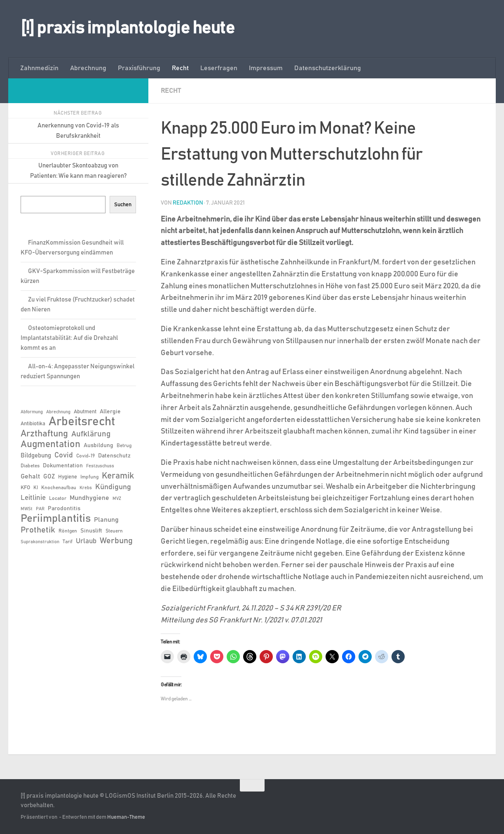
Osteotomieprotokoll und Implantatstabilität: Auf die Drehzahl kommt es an (69, 338)
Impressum (266, 68)
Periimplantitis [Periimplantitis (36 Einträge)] (56, 519)
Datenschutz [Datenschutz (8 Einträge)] (114, 456)
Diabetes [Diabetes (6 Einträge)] (30, 466)
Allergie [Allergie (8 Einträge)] (110, 412)
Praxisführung (139, 68)
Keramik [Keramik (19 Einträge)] (118, 476)
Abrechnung (88, 68)
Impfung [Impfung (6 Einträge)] (89, 477)
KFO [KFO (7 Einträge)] (25, 488)
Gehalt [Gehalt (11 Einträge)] (30, 476)
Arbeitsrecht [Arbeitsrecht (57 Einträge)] (82, 422)
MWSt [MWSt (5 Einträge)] (27, 509)
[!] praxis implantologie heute (128, 28)
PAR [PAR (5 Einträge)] (40, 509)
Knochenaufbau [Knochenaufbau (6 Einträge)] (59, 488)
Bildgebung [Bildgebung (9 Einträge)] (36, 456)
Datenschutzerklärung (328, 68)
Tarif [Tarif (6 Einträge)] (68, 542)
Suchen (123, 205)
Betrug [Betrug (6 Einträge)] (124, 445)
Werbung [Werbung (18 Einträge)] (116, 541)
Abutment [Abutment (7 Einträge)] (85, 412)
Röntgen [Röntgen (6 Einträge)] (68, 531)
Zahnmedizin (39, 68)
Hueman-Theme (126, 817)
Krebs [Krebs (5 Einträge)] (86, 488)
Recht (180, 68)
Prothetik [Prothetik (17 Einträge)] (38, 530)
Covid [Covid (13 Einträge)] (64, 455)
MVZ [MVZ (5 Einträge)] (117, 499)
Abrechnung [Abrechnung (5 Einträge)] (58, 412)
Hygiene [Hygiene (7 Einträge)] (68, 477)
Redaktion (188, 203)
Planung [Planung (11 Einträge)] (106, 520)
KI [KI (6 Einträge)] (36, 488)
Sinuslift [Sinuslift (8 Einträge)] (91, 531)
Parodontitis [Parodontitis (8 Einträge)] (64, 509)
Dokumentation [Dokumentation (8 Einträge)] (63, 466)
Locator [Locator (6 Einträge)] (58, 498)
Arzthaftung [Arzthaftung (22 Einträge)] (44, 434)
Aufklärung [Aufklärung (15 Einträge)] (91, 434)
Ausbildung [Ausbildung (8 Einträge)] (98, 445)
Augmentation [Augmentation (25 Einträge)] (50, 444)
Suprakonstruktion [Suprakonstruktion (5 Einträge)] (40, 542)
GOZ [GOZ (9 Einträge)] (49, 477)
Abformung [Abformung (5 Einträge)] (32, 412)
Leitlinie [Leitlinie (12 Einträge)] (33, 498)
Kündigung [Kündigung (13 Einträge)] (113, 487)
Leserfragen (219, 68)
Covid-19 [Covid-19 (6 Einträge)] (86, 456)
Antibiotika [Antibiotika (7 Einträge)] (33, 424)
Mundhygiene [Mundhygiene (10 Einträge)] (89, 498)
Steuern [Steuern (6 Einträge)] (114, 531)
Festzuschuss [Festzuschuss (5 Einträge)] (100, 466)
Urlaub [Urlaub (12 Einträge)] (86, 541)
